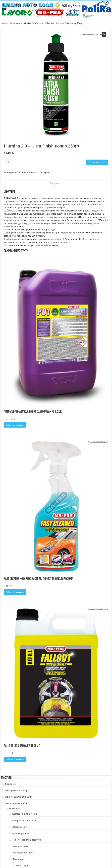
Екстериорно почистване (25, 814)
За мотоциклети (20, 846)
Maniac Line (11, 784)
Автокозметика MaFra (21, 23)
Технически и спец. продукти (26, 840)
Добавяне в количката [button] (15, 425)
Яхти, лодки (18, 859)
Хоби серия (39, 23)
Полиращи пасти (21, 833)
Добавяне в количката (97, 162)
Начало (4, 23)
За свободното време (23, 853)
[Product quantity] (8, 162)
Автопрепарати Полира (17, 790)
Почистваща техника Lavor (19, 797)
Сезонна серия (20, 827)
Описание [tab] (55, 183)
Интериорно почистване (24, 820)
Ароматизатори (20, 866)
